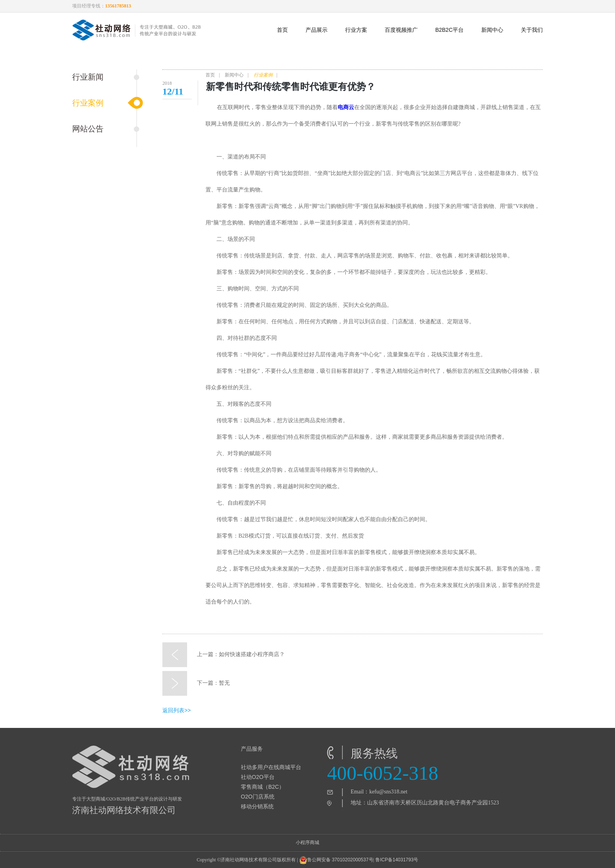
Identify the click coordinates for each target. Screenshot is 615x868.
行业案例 (88, 103)
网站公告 (88, 129)
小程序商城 (307, 842)
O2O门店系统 (258, 797)
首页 (282, 30)
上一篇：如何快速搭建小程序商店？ (224, 655)
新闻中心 (492, 30)
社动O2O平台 (258, 777)
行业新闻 (88, 77)
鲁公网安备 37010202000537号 (336, 860)
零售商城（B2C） (263, 787)
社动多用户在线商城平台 (271, 767)
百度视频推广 (401, 30)
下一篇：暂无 (196, 683)
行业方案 (356, 30)
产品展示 (317, 30)
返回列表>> (176, 710)
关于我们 (532, 30)
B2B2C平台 (449, 30)
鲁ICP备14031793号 (397, 860)
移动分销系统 (257, 806)
